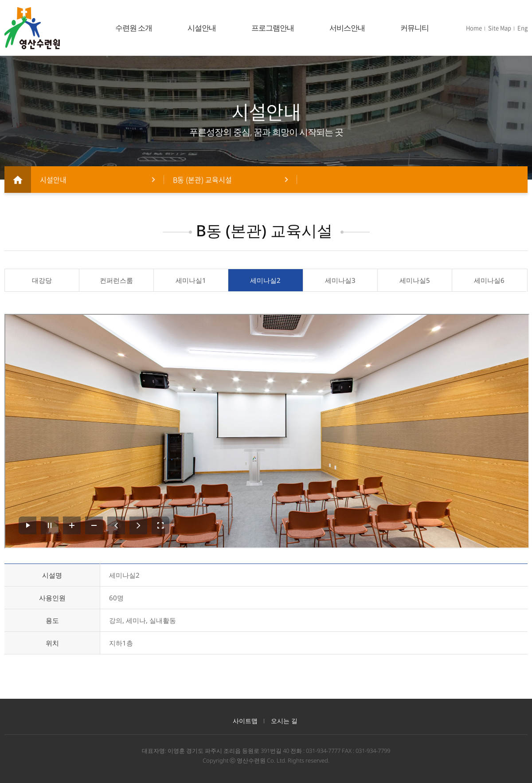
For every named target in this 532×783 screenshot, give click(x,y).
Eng (522, 28)
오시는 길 (284, 721)
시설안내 (202, 28)
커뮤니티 (415, 28)
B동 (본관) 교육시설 (202, 180)
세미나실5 (415, 280)
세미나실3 (340, 280)
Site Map (500, 28)
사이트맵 (245, 721)
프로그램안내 (273, 28)
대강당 (42, 280)
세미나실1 (191, 280)
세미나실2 (265, 280)
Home (474, 28)
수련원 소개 (134, 28)
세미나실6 (489, 280)
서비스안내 (347, 28)
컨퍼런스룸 (116, 280)
